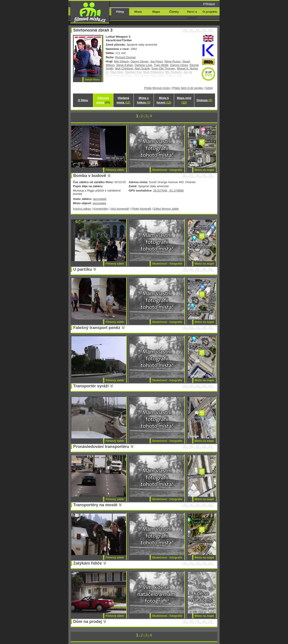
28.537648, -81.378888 (168, 190)
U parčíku (83, 269)
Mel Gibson (122, 61)
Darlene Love (143, 65)
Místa (138, 12)
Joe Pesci (156, 61)
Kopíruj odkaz (82, 209)
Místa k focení (164, 100)
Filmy (120, 12)
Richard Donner (126, 57)
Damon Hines (179, 65)
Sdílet (209, 88)
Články (174, 12)
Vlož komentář (120, 209)
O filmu (83, 100)
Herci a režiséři (192, 15)
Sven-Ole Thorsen (163, 68)
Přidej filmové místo (157, 88)
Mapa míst (184, 100)
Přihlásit (209, 4)
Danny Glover (139, 61)
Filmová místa (103, 100)
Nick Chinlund (124, 68)
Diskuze (204, 100)
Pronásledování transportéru (101, 447)
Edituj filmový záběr (166, 209)
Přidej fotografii (141, 209)
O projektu (210, 12)
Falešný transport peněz (97, 328)
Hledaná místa (123, 100)
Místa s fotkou (144, 100)
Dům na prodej (88, 622)
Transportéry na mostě (95, 505)
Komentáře (101, 209)
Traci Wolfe (161, 65)
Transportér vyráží (91, 386)
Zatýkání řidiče (88, 563)
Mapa (156, 12)
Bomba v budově (90, 176)
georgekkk (100, 199)
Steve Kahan (125, 65)
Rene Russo (173, 61)
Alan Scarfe (142, 68)
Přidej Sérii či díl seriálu (188, 88)
